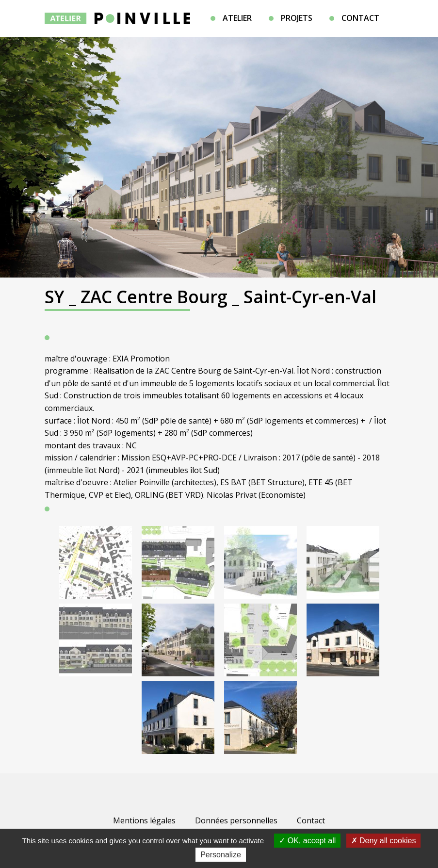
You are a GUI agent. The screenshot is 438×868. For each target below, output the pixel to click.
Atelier (237, 18)
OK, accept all (307, 841)
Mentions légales (144, 820)
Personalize (221, 855)
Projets (297, 18)
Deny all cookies (384, 841)
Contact (360, 18)
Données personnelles (236, 820)
